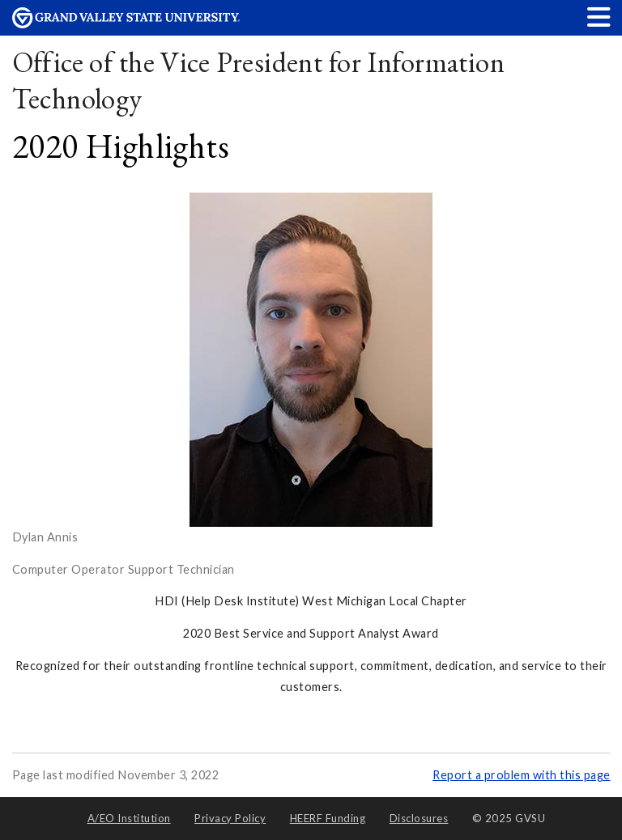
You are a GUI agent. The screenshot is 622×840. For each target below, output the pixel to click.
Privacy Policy (230, 818)
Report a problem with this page (522, 775)
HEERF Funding (328, 818)
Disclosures (419, 818)
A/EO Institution (129, 818)
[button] (599, 17)
